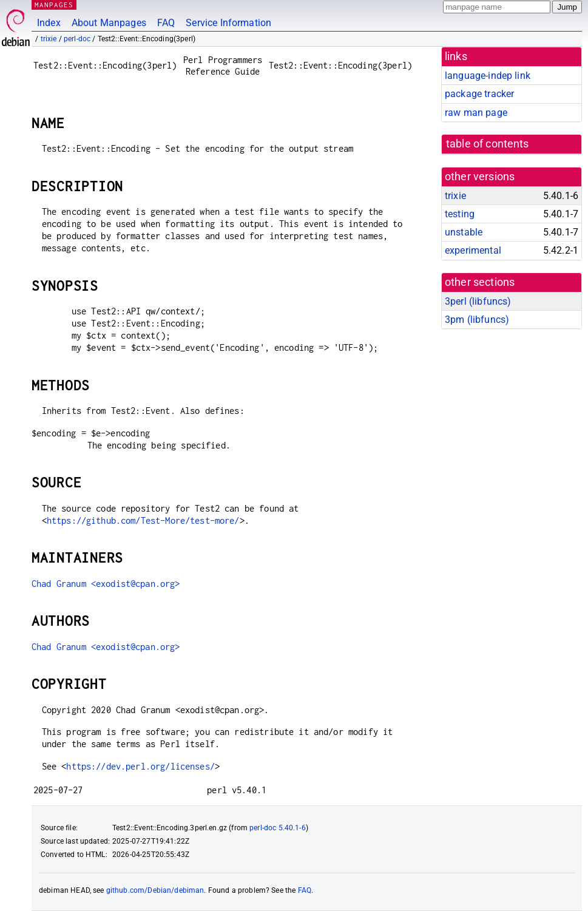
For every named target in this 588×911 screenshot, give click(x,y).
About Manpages (109, 23)
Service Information (228, 23)
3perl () (478, 301)
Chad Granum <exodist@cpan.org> (106, 584)
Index (49, 23)
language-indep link (488, 76)
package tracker (479, 94)
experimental (473, 250)
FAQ (166, 23)
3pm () (477, 320)
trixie (49, 39)
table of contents (488, 144)
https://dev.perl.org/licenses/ (140, 766)
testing (460, 214)
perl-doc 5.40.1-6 (278, 828)
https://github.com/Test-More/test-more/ (143, 520)
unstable (464, 232)
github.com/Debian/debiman (155, 890)
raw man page (476, 113)
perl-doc (77, 39)
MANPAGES (54, 5)
